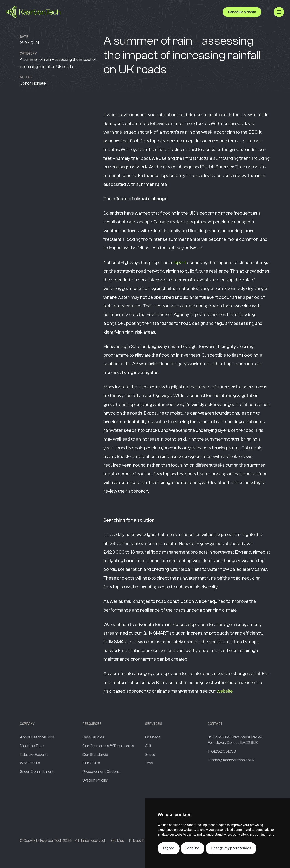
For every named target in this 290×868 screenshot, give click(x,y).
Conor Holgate (33, 83)
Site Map (117, 841)
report (179, 262)
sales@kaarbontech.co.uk (233, 760)
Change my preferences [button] (231, 848)
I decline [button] (193, 848)
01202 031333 (224, 751)
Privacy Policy (141, 841)
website (225, 691)
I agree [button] (169, 848)
